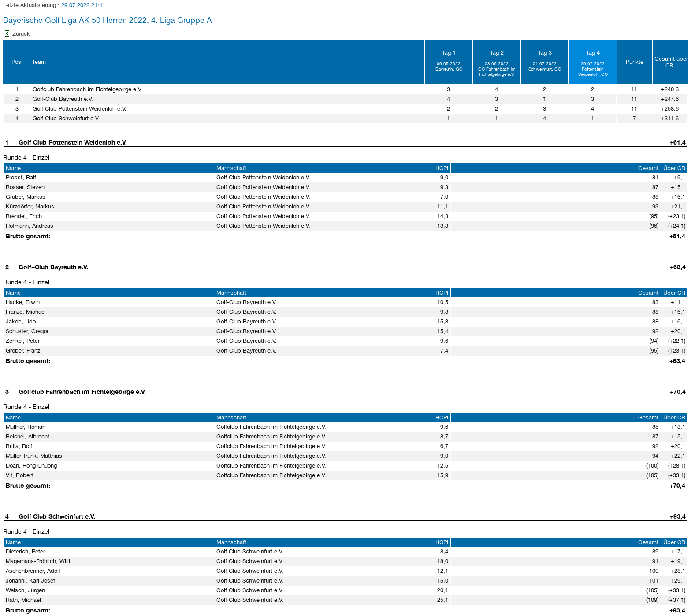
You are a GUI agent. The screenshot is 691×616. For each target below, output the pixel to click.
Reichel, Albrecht (28, 436)
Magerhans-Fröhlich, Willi (38, 561)
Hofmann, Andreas (30, 226)
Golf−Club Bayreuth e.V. (53, 267)
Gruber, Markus (26, 197)
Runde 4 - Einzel (26, 157)
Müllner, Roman (26, 427)
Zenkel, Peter (23, 341)
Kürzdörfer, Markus (30, 206)
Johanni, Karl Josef (30, 581)
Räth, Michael (23, 600)
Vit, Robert (19, 475)
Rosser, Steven (25, 187)
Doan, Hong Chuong (31, 466)
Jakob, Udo (21, 321)
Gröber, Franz (23, 351)
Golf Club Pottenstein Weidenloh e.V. (73, 142)
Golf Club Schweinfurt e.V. (57, 516)
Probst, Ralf (21, 177)
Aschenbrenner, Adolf (33, 571)
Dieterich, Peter (25, 551)
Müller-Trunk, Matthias (34, 456)
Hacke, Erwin (23, 302)
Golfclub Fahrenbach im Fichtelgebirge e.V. (82, 391)
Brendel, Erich (24, 216)
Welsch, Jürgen (25, 590)
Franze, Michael (26, 312)
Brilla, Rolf (19, 446)
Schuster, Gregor (27, 331)
